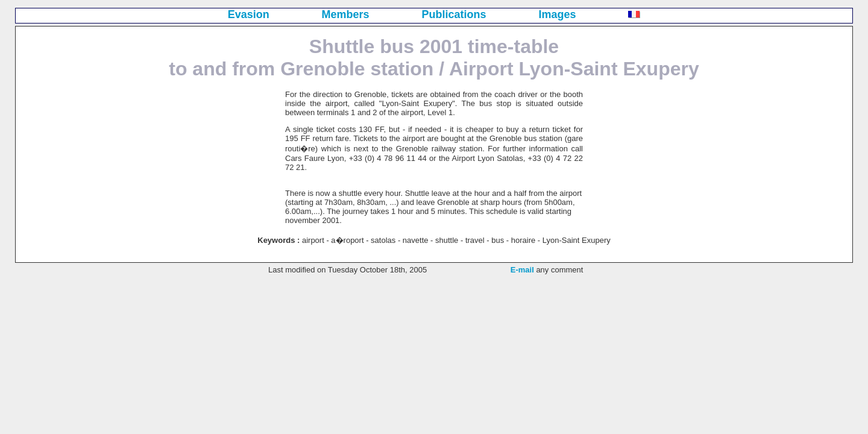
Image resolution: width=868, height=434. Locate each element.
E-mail (522, 270)
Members (346, 14)
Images (557, 14)
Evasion (249, 14)
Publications (454, 14)
